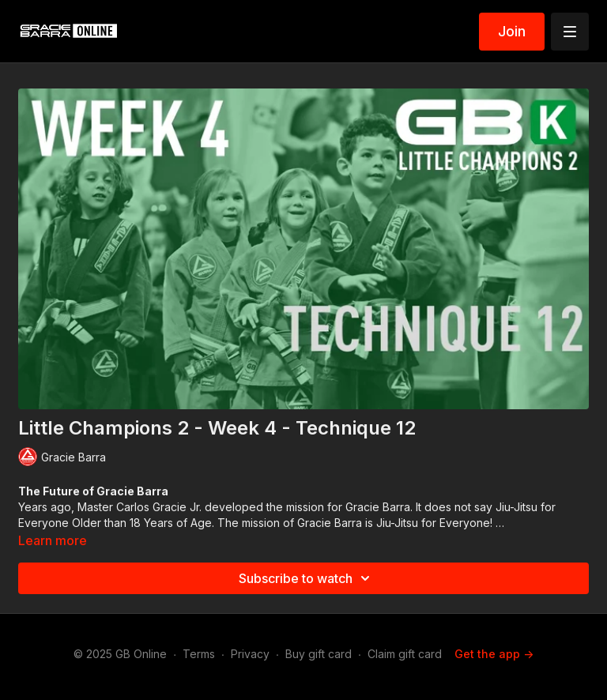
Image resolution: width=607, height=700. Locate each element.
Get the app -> (494, 654)
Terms (199, 654)
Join (512, 31)
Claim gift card (405, 654)
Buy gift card (319, 654)
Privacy (250, 654)
